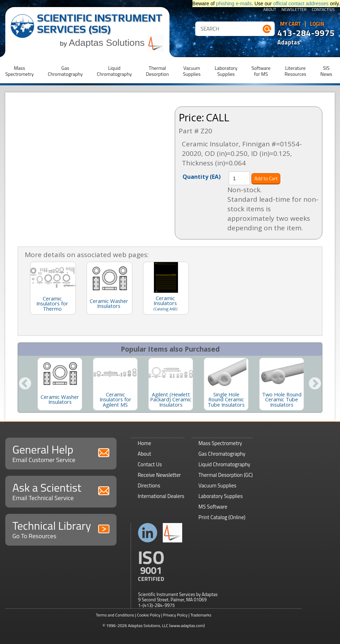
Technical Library (61, 529)
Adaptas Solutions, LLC (148, 625)
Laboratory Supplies (220, 496)
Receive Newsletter (159, 475)
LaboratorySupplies (226, 71)
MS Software (213, 507)
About (270, 10)
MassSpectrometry (19, 71)
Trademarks (201, 615)
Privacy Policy (175, 615)
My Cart (290, 24)
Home (144, 443)
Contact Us (323, 10)
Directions (149, 485)
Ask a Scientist (61, 491)
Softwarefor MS (261, 71)
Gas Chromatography (222, 454)
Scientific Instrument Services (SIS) (100, 23)
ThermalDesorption (157, 71)
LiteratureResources (295, 71)
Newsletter (294, 10)
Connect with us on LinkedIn (148, 533)
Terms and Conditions (115, 615)
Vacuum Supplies (217, 485)
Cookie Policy (149, 615)
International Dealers (161, 496)
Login (317, 24)
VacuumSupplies (192, 71)
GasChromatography (65, 71)
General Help (61, 453)
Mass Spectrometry (220, 443)
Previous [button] (25, 384)
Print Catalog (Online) (222, 517)
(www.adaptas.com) (187, 625)
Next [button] (315, 384)
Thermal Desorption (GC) (226, 475)
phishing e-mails (234, 4)
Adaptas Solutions (117, 43)
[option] (60, 384)
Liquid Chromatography (224, 464)
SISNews (326, 71)
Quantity (202, 176)
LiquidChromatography (114, 71)
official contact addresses (301, 4)
